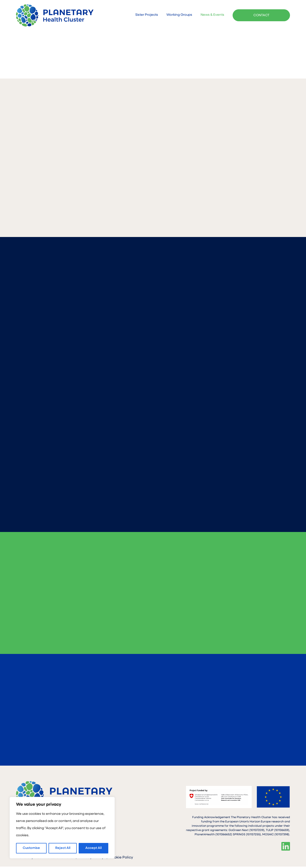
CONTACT (261, 15)
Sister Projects (147, 15)
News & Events (212, 15)
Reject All (63, 848)
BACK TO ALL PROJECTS (259, 58)
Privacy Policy (91, 859)
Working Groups (179, 15)
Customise (31, 848)
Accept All (93, 848)
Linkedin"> (286, 848)
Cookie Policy (121, 859)
